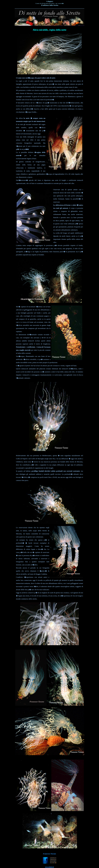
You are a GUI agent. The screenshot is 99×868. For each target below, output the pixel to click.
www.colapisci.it (50, 867)
